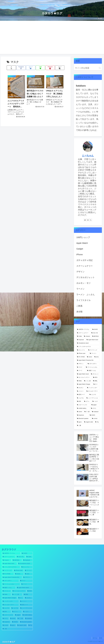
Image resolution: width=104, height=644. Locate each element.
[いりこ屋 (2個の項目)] (88, 381)
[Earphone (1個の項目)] (82, 415)
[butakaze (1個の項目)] (95, 412)
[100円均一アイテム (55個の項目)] (84, 330)
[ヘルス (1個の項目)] (96, 401)
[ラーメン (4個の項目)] (94, 353)
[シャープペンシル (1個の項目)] (93, 398)
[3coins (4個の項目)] (90, 357)
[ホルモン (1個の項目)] (81, 388)
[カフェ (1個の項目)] (87, 401)
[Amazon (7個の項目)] (87, 336)
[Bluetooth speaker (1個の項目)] (83, 419)
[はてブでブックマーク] (31, 68)
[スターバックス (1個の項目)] (83, 405)
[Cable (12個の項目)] (79, 336)
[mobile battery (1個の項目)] (83, 408)
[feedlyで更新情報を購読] (88, 220)
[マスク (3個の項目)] (80, 367)
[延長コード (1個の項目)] (82, 395)
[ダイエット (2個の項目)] (95, 374)
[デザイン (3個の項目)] (81, 364)
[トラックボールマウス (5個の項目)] (88, 347)
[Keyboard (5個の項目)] (81, 340)
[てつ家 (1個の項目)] (87, 412)
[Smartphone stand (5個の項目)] (88, 343)
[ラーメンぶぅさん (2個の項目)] (92, 367)
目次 (101, 638)
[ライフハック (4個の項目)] (93, 350)
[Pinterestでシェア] (50, 68)
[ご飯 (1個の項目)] (88, 426)
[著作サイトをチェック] (85, 220)
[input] (88, 68)
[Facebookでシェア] (21, 68)
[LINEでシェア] (40, 68)
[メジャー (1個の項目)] (81, 391)
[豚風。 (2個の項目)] (96, 381)
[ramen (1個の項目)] (80, 412)
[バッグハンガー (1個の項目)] (93, 388)
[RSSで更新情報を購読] (91, 220)
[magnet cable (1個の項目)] (89, 422)
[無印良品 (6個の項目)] (96, 336)
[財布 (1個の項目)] (80, 401)
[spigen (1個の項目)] (95, 405)
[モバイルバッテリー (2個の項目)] (84, 377)
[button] (60, 68)
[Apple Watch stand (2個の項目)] (83, 374)
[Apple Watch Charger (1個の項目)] (84, 384)
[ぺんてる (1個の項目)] (81, 398)
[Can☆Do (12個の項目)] (95, 333)
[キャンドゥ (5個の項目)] (82, 350)
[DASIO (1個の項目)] (94, 415)
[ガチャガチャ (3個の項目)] (93, 364)
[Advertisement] (52, 39)
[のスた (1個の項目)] (95, 408)
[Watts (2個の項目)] (80, 381)
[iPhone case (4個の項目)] (82, 353)
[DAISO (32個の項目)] (96, 330)
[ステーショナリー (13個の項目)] (83, 333)
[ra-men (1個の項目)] (95, 419)
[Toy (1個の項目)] (97, 422)
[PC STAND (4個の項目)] (81, 357)
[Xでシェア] (11, 68)
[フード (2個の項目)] (81, 371)
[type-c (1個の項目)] (80, 422)
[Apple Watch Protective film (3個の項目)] (88, 360)
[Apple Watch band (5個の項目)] (93, 340)
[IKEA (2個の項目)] (96, 377)
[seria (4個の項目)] (97, 357)
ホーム (95, 638)
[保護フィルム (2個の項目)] (93, 371)
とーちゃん (88, 155)
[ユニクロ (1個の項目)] (94, 395)
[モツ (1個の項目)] (96, 384)
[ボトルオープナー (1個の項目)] (93, 391)
